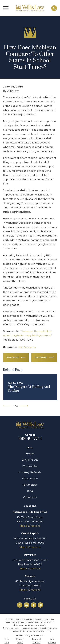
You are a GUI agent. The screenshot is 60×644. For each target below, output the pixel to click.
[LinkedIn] (27, 605)
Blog (30, 491)
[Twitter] (20, 605)
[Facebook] (33, 605)
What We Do (30, 479)
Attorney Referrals (30, 472)
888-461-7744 (30, 439)
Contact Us (30, 497)
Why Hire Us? (30, 460)
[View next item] (24, 406)
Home (30, 454)
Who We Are (30, 466)
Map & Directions (30, 526)
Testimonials (30, 485)
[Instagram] (40, 605)
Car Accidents (27, 347)
